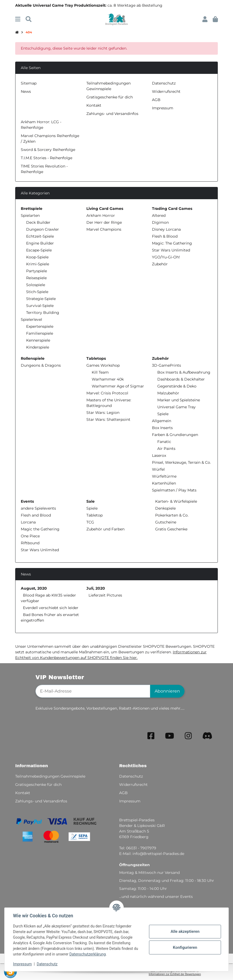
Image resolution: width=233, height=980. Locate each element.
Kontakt (94, 105)
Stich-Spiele (37, 292)
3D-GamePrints (166, 365)
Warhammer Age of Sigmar (118, 386)
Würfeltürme (164, 476)
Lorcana (28, 522)
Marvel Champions (104, 229)
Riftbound (30, 543)
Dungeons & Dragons (41, 365)
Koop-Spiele (37, 257)
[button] (205, 19)
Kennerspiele (38, 340)
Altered (159, 215)
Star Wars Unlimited (171, 250)
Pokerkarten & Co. (171, 515)
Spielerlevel (31, 319)
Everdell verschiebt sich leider (51, 608)
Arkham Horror (101, 215)
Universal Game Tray (176, 407)
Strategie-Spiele (41, 299)
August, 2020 (34, 588)
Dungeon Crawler (43, 229)
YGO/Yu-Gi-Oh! (166, 257)
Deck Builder (38, 222)
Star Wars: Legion (103, 413)
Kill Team (100, 372)
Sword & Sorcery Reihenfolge (48, 150)
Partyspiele (37, 271)
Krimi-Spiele (38, 264)
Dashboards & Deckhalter (181, 379)
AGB (156, 100)
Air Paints (166, 449)
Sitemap (29, 83)
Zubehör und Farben (105, 529)
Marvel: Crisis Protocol (107, 393)
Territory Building (43, 313)
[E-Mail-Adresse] (93, 691)
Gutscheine (165, 522)
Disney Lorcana (166, 229)
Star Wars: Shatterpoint (108, 419)
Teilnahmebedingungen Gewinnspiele (50, 776)
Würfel (158, 469)
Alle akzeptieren (185, 931)
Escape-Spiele (39, 250)
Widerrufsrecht (166, 91)
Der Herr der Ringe (104, 222)
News (26, 91)
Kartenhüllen (164, 483)
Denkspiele (165, 508)
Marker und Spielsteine (179, 400)
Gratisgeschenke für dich (110, 97)
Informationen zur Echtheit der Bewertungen (175, 974)
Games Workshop (103, 365)
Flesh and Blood (36, 515)
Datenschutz (47, 964)
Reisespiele (36, 278)
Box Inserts (162, 428)
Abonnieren (167, 691)
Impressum (22, 964)
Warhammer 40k (108, 379)
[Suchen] (29, 19)
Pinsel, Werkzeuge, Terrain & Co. (181, 462)
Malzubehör (168, 393)
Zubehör (160, 264)
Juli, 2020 (96, 588)
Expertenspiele (40, 326)
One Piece (30, 536)
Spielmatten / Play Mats (174, 490)
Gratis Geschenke (171, 529)
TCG (90, 522)
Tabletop (95, 515)
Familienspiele (40, 333)
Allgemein (162, 421)
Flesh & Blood (165, 236)
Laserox (159, 455)
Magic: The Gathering (172, 243)
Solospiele (36, 285)
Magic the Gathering (40, 529)
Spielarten (30, 215)
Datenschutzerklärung (87, 954)
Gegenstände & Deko (177, 386)
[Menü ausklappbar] (18, 19)
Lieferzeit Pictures (105, 595)
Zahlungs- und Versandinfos (112, 114)
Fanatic (164, 442)
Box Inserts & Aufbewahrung (184, 372)
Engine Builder (40, 243)
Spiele (163, 414)
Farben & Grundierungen (175, 435)
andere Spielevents (38, 508)
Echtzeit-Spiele (40, 236)
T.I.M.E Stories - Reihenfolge (47, 158)
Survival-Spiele (40, 306)
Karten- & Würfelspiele (176, 501)
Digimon (160, 222)
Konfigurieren (185, 947)
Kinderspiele (38, 347)
